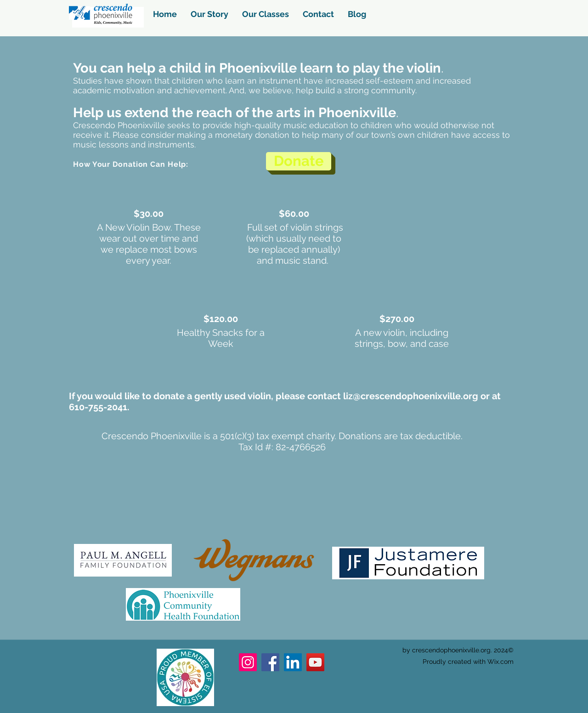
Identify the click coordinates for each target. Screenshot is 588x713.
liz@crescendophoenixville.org (411, 396)
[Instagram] (248, 662)
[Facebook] (270, 662)
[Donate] (299, 161)
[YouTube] (315, 662)
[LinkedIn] (293, 662)
